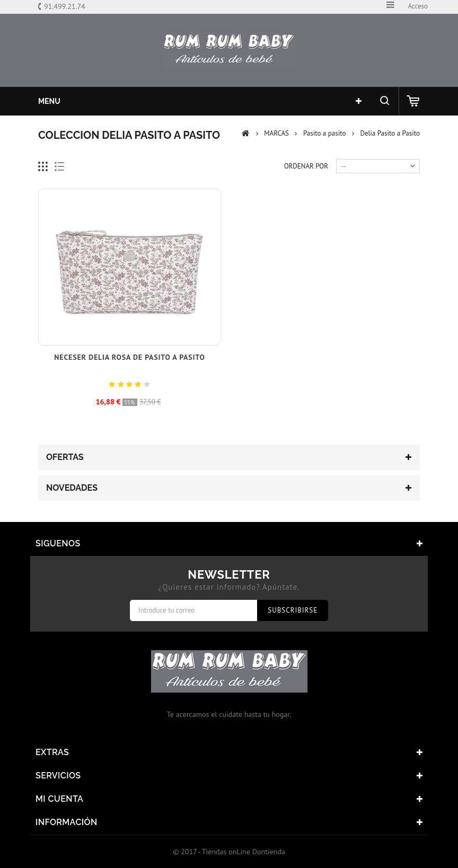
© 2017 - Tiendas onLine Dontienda (229, 852)
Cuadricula (43, 167)
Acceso (418, 6)
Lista (60, 167)
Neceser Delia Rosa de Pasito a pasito (129, 357)
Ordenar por (306, 166)
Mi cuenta (59, 799)
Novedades (72, 488)
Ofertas (65, 457)
